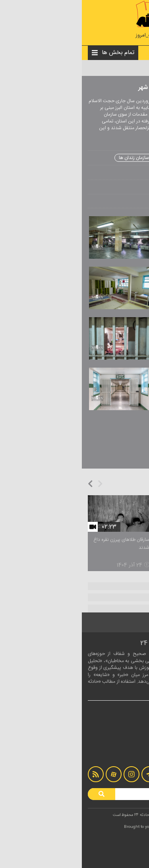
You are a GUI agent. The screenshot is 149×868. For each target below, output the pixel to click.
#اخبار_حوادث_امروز (75, 36)
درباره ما (131, 738)
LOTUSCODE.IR (92, 827)
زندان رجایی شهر (94, 158)
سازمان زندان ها (52, 158)
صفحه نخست (127, 68)
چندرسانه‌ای (105, 68)
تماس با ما (128, 746)
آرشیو (133, 754)
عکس (90, 68)
